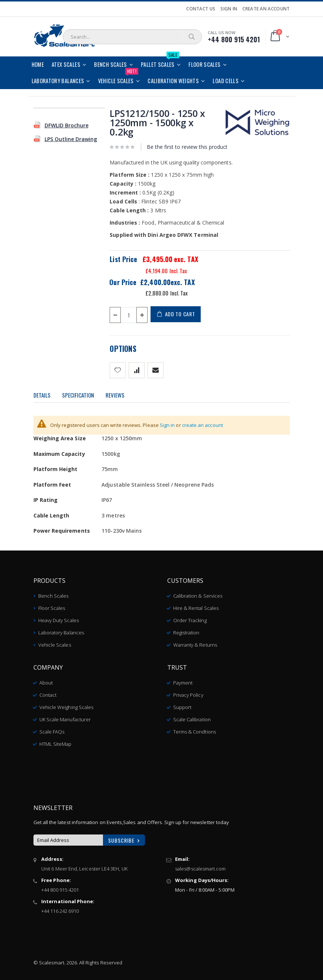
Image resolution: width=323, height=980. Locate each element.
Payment (183, 680)
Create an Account (266, 9)
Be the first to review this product (187, 147)
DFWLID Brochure (67, 125)
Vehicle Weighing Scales (67, 705)
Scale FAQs (52, 729)
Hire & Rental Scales (196, 606)
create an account (203, 425)
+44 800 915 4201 (60, 888)
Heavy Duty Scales (59, 618)
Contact (48, 693)
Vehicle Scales (55, 643)
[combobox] (132, 37)
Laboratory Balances (61, 630)
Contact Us (201, 9)
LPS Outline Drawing (71, 139)
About (46, 680)
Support (182, 705)
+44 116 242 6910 (60, 909)
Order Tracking (190, 618)
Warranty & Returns (195, 643)
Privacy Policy (188, 693)
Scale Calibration (192, 717)
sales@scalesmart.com (200, 866)
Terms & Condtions (195, 729)
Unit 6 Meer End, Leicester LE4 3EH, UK (84, 866)
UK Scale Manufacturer (65, 717)
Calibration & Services (198, 594)
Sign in (167, 425)
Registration (186, 630)
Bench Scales (54, 594)
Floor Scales (52, 606)
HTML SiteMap (56, 742)
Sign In (229, 9)
